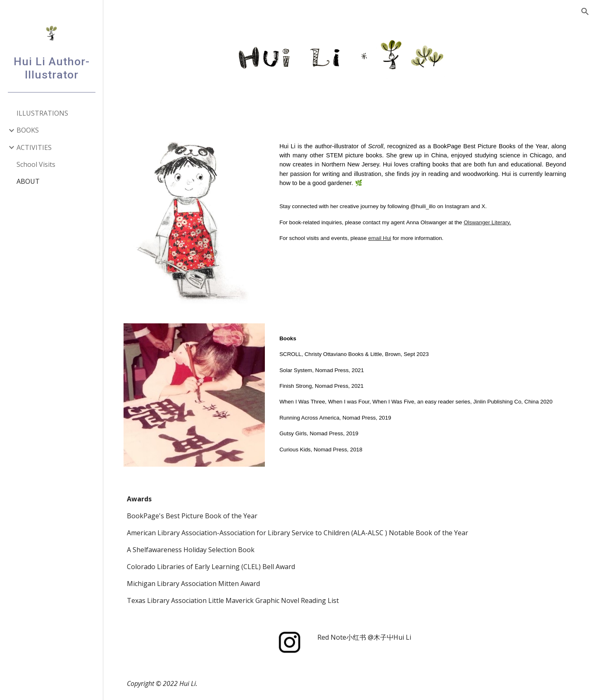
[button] (585, 12)
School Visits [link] (36, 164)
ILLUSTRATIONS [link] (42, 113)
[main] (424, 195)
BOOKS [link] (28, 130)
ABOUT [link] (28, 181)
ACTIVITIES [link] (34, 147)
